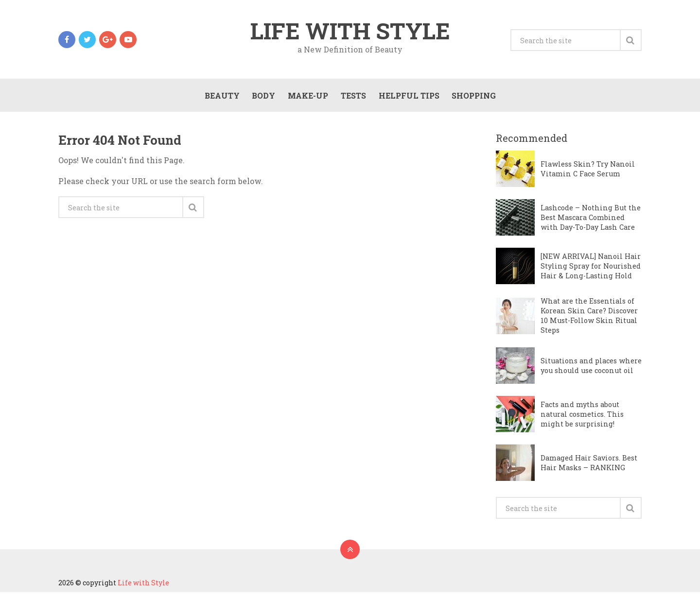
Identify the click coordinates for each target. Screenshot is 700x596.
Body (262, 98)
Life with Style (350, 31)
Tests (352, 98)
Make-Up (307, 98)
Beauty (221, 98)
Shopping (473, 98)
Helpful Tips (408, 98)
